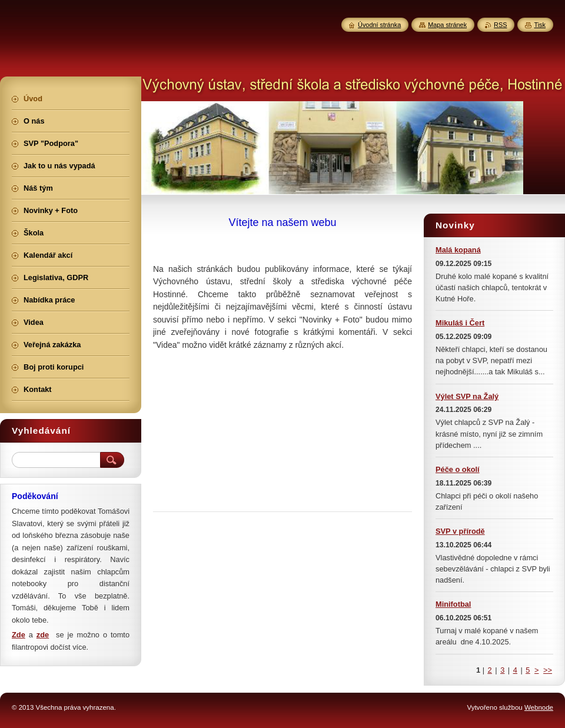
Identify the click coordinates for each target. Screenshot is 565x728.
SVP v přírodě (460, 531)
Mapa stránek (447, 25)
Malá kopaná (458, 250)
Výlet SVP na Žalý (467, 396)
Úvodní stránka (379, 25)
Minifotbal (453, 604)
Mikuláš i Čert (460, 323)
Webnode (539, 707)
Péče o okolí (458, 469)
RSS (500, 25)
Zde (19, 635)
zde (43, 635)
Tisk (540, 25)
